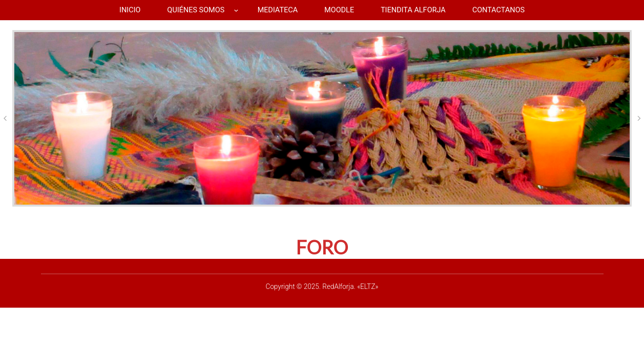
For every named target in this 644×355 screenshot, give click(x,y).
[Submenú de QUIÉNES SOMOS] (236, 10)
